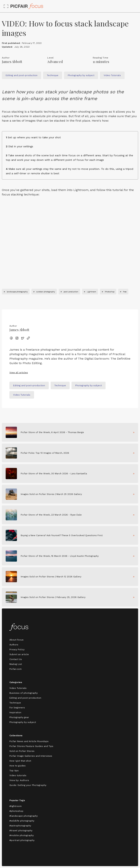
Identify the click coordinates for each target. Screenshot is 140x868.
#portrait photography (22, 840)
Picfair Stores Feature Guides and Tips (31, 746)
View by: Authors (19, 780)
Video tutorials (18, 775)
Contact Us (16, 659)
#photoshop (16, 811)
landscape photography (17, 292)
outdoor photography (46, 292)
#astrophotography (20, 826)
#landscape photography (24, 816)
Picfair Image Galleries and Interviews (31, 756)
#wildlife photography (22, 821)
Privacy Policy (17, 650)
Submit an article (19, 654)
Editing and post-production (25, 698)
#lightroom (16, 806)
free (125, 292)
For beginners (17, 708)
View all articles (19, 373)
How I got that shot (20, 761)
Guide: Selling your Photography (28, 785)
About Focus (16, 640)
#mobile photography (22, 835)
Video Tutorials (18, 688)
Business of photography (24, 693)
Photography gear (19, 717)
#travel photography (21, 831)
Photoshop (110, 292)
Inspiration (15, 712)
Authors (14, 645)
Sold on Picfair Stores (22, 751)
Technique (15, 703)
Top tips (14, 771)
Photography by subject (23, 722)
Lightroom (92, 292)
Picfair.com (16, 669)
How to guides (17, 766)
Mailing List (16, 664)
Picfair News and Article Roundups (29, 741)
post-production (71, 292)
